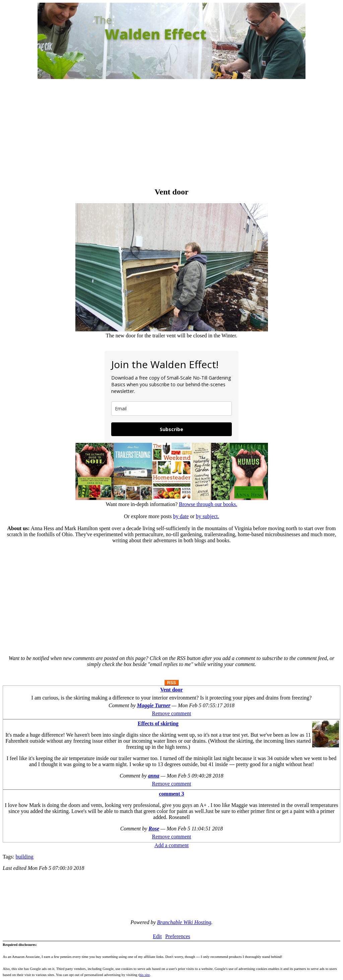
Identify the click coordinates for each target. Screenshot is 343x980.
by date (181, 516)
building (24, 857)
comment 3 (171, 794)
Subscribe (171, 429)
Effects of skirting (158, 723)
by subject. (208, 516)
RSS (172, 683)
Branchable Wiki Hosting (184, 922)
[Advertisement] (171, 134)
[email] (171, 409)
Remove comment (172, 713)
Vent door (171, 690)
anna (154, 776)
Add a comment (171, 845)
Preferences (178, 936)
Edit (157, 936)
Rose (154, 829)
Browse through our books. (208, 504)
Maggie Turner (154, 705)
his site (145, 975)
